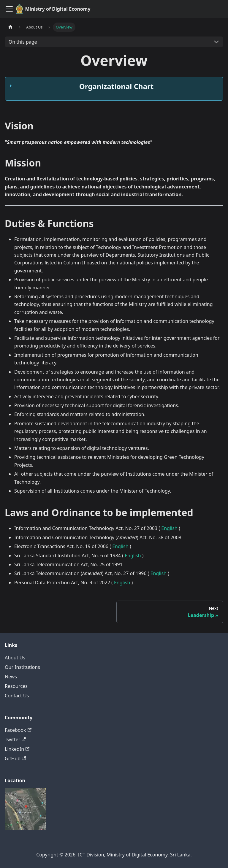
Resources (16, 686)
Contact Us (17, 696)
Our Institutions (22, 667)
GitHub (15, 758)
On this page (23, 42)
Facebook (18, 730)
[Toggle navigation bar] (9, 9)
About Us (15, 658)
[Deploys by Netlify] (26, 828)
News (11, 677)
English (169, 528)
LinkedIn (17, 749)
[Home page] (10, 27)
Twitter (15, 740)
